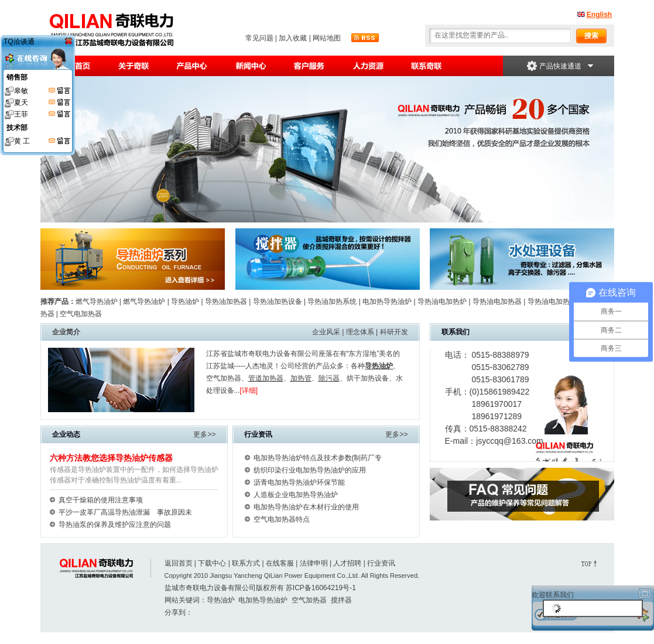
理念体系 (360, 332)
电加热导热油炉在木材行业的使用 (306, 507)
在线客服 (280, 563)
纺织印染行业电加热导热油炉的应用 (310, 470)
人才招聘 (347, 563)
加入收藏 (293, 38)
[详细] (249, 390)
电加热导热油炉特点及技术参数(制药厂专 (318, 458)
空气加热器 (224, 378)
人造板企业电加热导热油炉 (296, 495)
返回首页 (179, 563)
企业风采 (326, 332)
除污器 (329, 378)
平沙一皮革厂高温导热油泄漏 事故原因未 (125, 512)
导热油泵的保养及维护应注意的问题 (115, 525)
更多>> (204, 434)
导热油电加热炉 (442, 302)
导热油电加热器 (497, 302)
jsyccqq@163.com (510, 441)
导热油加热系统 (332, 302)
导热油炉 (185, 302)
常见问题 (259, 38)
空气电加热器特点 (282, 519)
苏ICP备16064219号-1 (321, 588)
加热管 (301, 378)
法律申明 (314, 563)
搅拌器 (341, 600)
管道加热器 (266, 378)
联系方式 (246, 563)
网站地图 (327, 38)
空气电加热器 (80, 314)
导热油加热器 (226, 302)
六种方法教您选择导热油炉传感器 (111, 458)
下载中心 (212, 563)
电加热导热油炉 (387, 302)
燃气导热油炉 (97, 302)
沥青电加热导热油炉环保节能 (299, 482)
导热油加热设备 (278, 302)
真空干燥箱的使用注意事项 (101, 500)
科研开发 (394, 332)
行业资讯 (381, 563)
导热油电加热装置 (556, 302)
